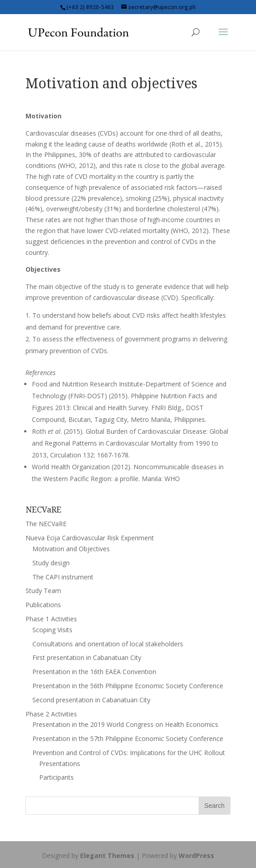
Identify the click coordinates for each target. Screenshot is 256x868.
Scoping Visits (52, 630)
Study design (51, 563)
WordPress (196, 855)
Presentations (60, 764)
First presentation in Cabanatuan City (87, 657)
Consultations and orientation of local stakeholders (108, 644)
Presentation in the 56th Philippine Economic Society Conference (128, 686)
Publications (43, 605)
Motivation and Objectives (71, 549)
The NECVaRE (46, 524)
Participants (56, 777)
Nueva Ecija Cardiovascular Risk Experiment (90, 538)
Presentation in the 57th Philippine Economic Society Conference (128, 739)
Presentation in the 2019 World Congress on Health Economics (125, 724)
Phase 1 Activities (51, 619)
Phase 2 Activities (51, 714)
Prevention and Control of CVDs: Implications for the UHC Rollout (129, 753)
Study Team (43, 591)
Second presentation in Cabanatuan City (91, 700)
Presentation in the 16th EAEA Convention (94, 672)
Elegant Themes (107, 855)
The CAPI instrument (63, 577)
